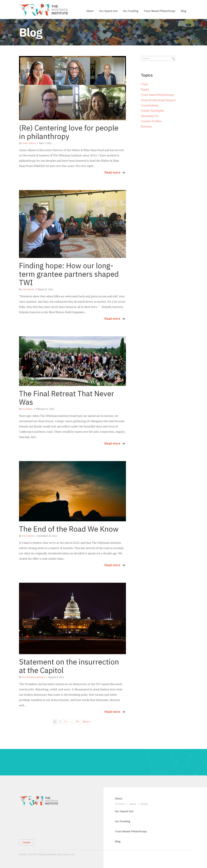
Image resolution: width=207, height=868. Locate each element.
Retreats (146, 126)
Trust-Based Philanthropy (159, 11)
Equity (145, 89)
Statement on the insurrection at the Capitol (69, 666)
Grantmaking (150, 105)
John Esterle (28, 289)
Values (133, 804)
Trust (144, 84)
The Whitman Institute (33, 677)
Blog (184, 11)
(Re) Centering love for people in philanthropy (69, 132)
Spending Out (150, 116)
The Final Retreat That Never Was (67, 398)
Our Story (120, 804)
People (144, 804)
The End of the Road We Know (69, 529)
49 (77, 722)
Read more (112, 172)
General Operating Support (158, 100)
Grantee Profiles (151, 121)
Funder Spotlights (152, 111)
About (90, 11)
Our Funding (131, 11)
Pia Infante (27, 409)
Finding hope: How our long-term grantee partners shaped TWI (69, 274)
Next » (87, 722)
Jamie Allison (29, 143)
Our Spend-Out (108, 11)
